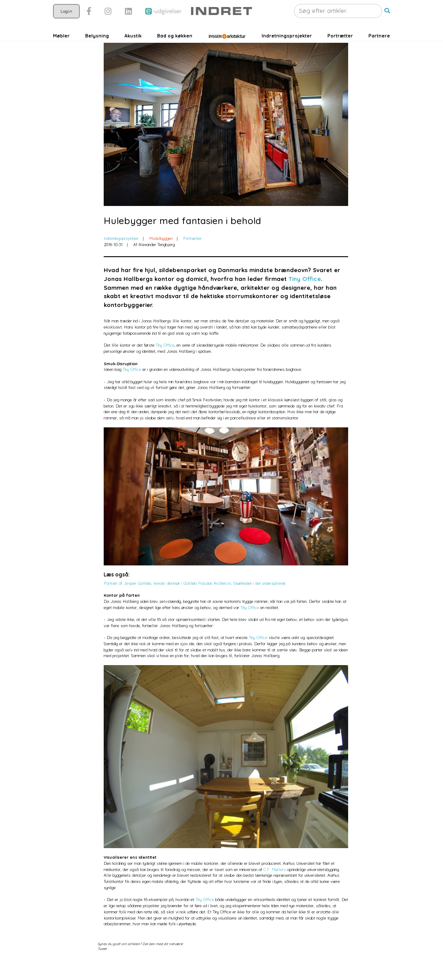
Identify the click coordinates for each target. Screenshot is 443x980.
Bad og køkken (175, 50)
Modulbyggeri (161, 256)
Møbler (61, 50)
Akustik (133, 50)
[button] (387, 25)
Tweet (102, 967)
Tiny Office (305, 297)
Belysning (97, 50)
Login (66, 24)
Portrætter (340, 50)
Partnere (379, 50)
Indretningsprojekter (287, 50)
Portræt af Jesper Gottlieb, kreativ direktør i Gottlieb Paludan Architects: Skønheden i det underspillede (195, 601)
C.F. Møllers (275, 887)
